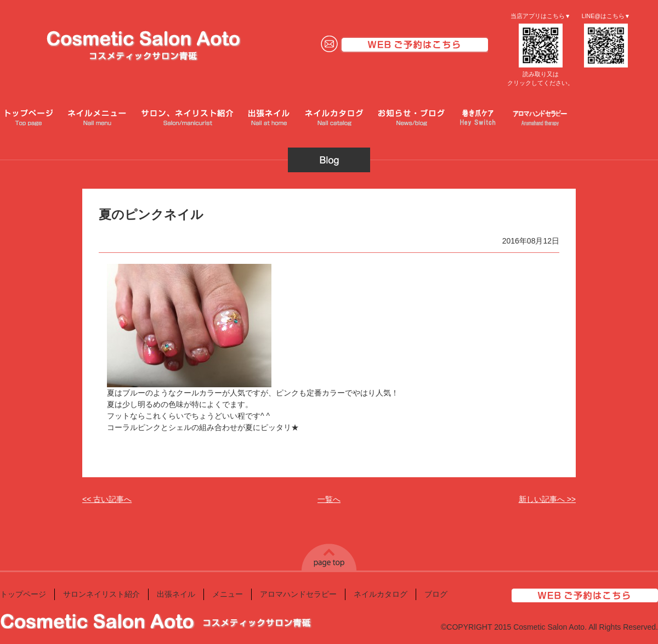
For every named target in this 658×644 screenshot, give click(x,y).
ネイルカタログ (381, 594)
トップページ (23, 594)
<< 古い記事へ (107, 499)
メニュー (228, 594)
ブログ (436, 594)
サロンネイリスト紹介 (101, 594)
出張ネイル (176, 594)
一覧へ (329, 499)
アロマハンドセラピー (298, 594)
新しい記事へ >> (547, 499)
